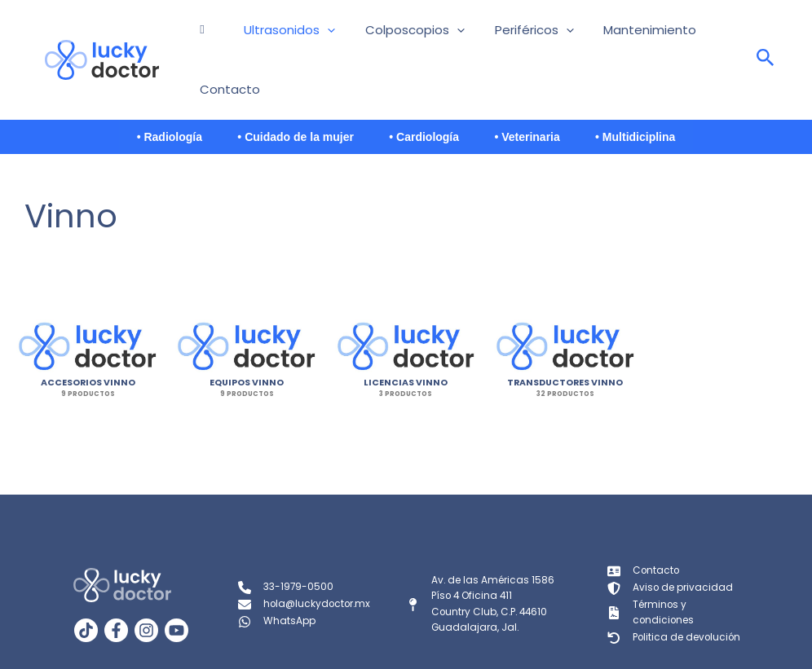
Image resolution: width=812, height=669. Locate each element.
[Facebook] (116, 585)
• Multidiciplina (662, 90)
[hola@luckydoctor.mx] (306, 559)
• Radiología (142, 90)
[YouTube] (177, 585)
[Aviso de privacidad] (671, 543)
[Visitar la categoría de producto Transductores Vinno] (565, 300)
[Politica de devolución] (675, 591)
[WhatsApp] (277, 575)
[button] (317, 37)
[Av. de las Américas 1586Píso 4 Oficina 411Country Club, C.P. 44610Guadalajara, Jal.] (481, 559)
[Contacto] (644, 526)
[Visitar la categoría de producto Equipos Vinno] (247, 300)
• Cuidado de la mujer (282, 90)
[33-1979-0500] (286, 543)
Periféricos (496, 37)
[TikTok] (86, 585)
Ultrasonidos (279, 37)
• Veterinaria (541, 90)
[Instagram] (146, 585)
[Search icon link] (766, 37)
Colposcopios (391, 37)
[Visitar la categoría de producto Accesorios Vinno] (88, 300)
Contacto (691, 36)
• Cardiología (424, 90)
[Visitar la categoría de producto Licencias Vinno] (406, 300)
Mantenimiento (598, 36)
